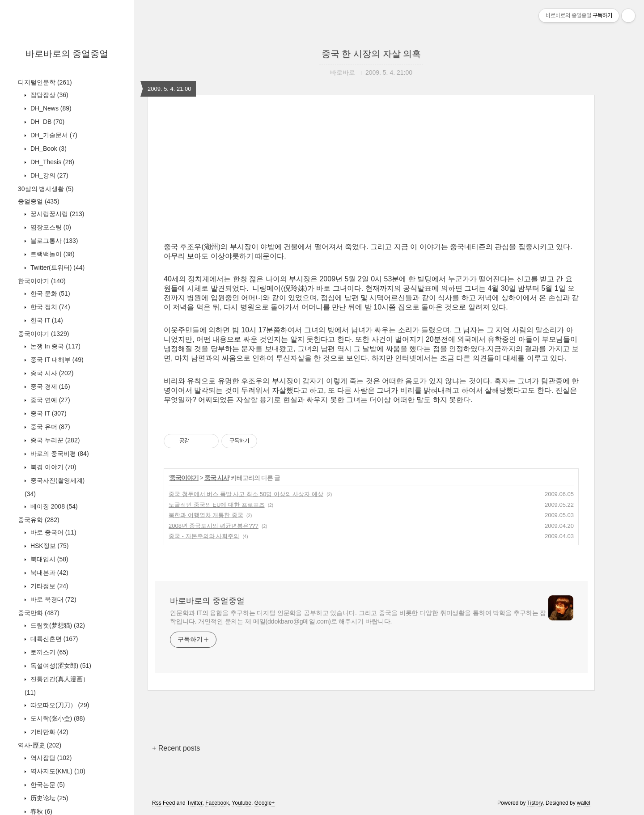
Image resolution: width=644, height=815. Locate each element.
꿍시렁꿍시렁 (56, 214)
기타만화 (49, 732)
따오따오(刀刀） (59, 705)
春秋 (40, 811)
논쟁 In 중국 (55, 346)
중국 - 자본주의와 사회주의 (204, 536)
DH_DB (47, 122)
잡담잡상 (49, 95)
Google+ (265, 803)
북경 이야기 (53, 467)
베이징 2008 (53, 506)
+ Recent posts (176, 748)
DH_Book (48, 149)
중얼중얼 (39, 201)
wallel (584, 803)
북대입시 (49, 559)
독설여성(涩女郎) (60, 666)
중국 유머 (49, 427)
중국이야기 (43, 334)
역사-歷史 (40, 745)
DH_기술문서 (53, 135)
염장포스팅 (50, 227)
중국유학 (39, 520)
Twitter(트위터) (57, 267)
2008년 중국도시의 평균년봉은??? (214, 526)
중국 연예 (49, 400)
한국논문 (47, 785)
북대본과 (49, 573)
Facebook (217, 803)
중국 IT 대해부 (56, 360)
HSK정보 (49, 546)
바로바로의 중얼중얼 (67, 54)
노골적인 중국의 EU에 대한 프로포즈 (217, 505)
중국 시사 (51, 373)
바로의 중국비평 (59, 454)
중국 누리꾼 (54, 440)
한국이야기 (42, 281)
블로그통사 (53, 241)
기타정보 (49, 586)
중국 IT (48, 413)
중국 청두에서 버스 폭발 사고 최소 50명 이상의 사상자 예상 (246, 494)
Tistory (535, 803)
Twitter (195, 803)
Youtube (241, 803)
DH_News (50, 108)
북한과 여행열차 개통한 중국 (206, 515)
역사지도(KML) (57, 771)
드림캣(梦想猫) (57, 625)
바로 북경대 (53, 599)
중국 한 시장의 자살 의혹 (371, 54)
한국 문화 (49, 293)
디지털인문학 (45, 82)
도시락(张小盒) (57, 718)
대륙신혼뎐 (53, 639)
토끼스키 (49, 652)
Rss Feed (163, 803)
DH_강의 (49, 175)
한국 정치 (49, 307)
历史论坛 (49, 798)
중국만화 (39, 613)
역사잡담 (50, 758)
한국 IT (46, 320)
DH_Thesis (51, 162)
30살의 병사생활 (46, 189)
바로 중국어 (53, 532)
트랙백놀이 (52, 254)
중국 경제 (49, 386)
